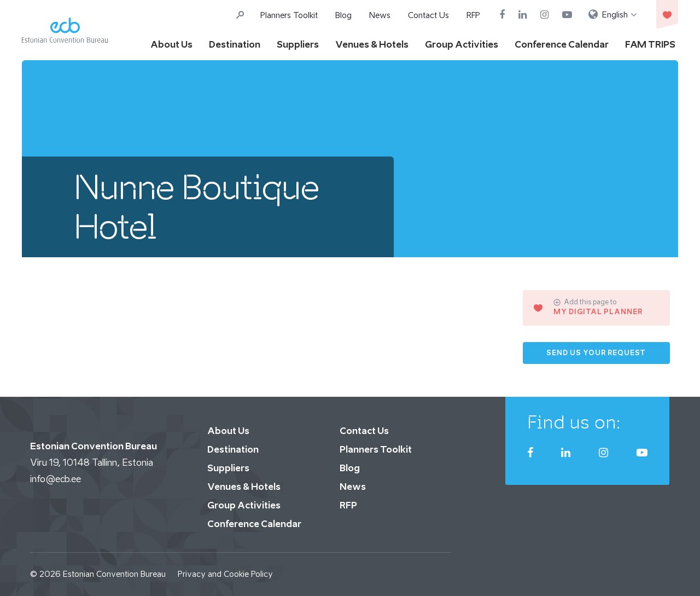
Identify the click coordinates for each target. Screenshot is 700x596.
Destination (235, 44)
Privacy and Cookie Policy (225, 574)
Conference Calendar (562, 44)
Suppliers (298, 44)
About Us (171, 44)
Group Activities (462, 44)
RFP (473, 15)
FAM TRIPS (650, 44)
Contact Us (428, 15)
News (380, 15)
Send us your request (596, 353)
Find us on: (574, 422)
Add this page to (585, 302)
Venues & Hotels (372, 44)
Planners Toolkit (289, 15)
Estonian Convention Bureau (114, 574)
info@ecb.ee (56, 479)
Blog (343, 15)
